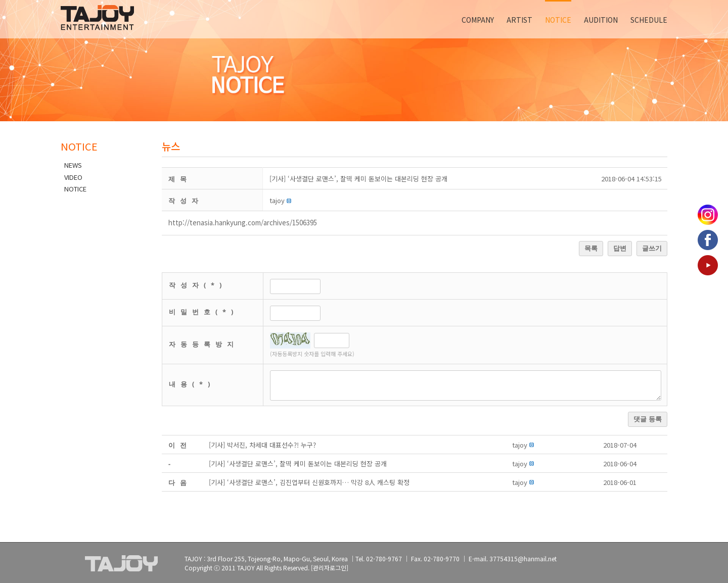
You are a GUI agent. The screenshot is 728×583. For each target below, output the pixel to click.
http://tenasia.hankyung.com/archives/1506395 (243, 223)
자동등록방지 (204, 344)
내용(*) (192, 384)
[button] (277, 200)
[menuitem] (484, 19)
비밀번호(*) (203, 312)
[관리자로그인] (330, 568)
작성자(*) (198, 285)
